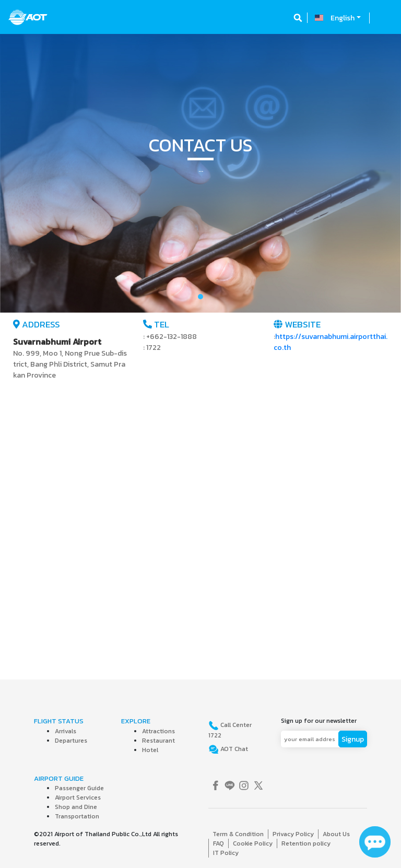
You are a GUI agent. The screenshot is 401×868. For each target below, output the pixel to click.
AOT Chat (233, 749)
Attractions (158, 731)
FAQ (219, 843)
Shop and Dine (76, 807)
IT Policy (226, 853)
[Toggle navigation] (384, 18)
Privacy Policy (293, 834)
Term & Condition (238, 834)
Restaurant (158, 741)
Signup (353, 739)
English (343, 18)
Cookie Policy (253, 843)
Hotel (150, 750)
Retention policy (306, 843)
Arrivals (66, 731)
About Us (336, 834)
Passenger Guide (79, 788)
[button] (30, 173)
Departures (71, 741)
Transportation (77, 816)
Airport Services (78, 797)
